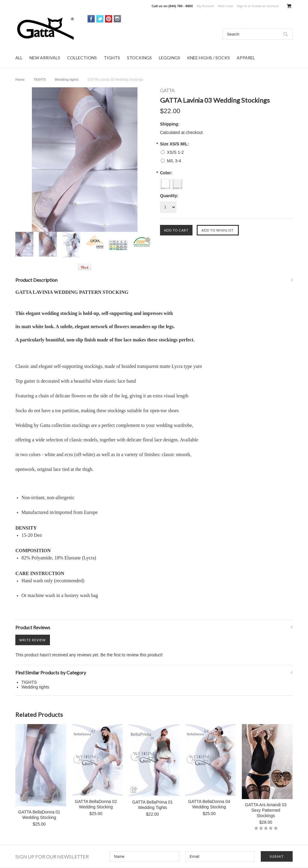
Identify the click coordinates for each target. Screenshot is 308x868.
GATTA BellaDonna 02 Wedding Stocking (96, 804)
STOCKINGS (139, 58)
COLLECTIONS (82, 58)
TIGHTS (112, 58)
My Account (205, 6)
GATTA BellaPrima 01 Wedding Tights (153, 805)
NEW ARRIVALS (45, 58)
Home (20, 79)
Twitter (100, 19)
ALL (19, 58)
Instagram (117, 19)
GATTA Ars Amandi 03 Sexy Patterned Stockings (266, 810)
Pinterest (109, 19)
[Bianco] (166, 182)
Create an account (265, 6)
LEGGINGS (169, 58)
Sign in (242, 6)
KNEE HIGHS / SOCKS (208, 58)
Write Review (32, 640)
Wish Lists (225, 6)
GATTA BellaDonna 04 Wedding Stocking (209, 804)
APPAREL (246, 58)
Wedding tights (67, 79)
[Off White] (177, 182)
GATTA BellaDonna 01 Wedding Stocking (39, 815)
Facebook (91, 19)
